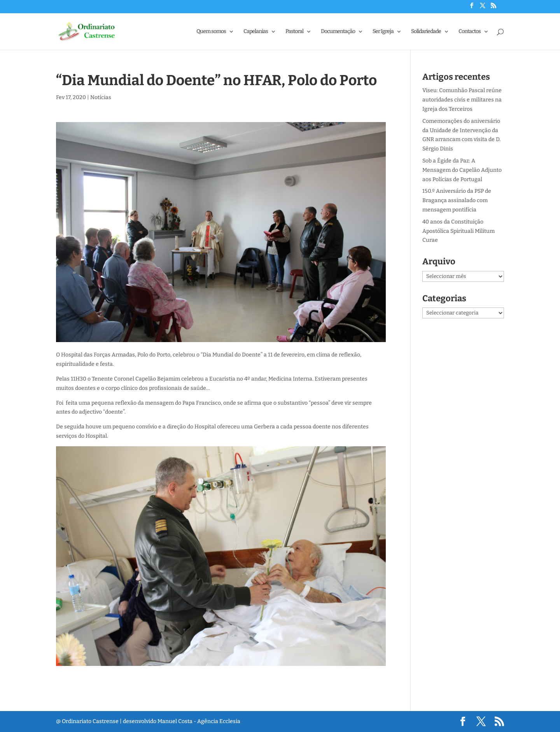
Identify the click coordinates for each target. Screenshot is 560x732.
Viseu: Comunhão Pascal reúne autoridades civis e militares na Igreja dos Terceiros (462, 100)
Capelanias (256, 32)
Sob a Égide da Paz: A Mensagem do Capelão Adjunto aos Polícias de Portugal (462, 170)
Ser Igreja (383, 32)
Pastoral (294, 32)
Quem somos (211, 32)
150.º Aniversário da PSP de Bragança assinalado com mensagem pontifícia (457, 200)
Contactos (470, 32)
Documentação (338, 32)
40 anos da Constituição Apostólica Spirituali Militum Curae (458, 231)
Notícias (101, 97)
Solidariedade (426, 32)
